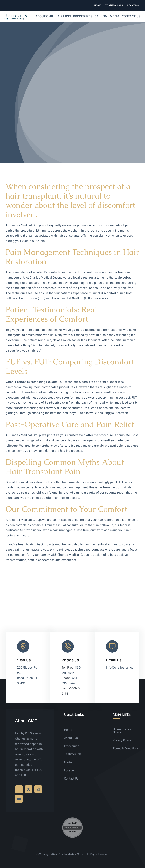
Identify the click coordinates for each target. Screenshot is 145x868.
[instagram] (38, 789)
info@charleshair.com (121, 668)
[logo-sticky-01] (15, 13)
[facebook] (19, 789)
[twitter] (29, 789)
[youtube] (19, 799)
